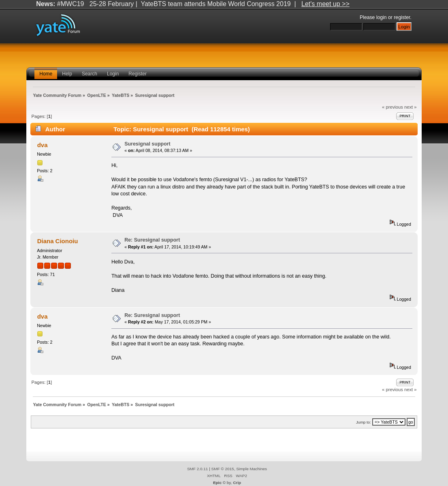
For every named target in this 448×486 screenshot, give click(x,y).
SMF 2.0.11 (198, 469)
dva (43, 145)
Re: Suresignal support (152, 240)
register (402, 17)
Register (138, 74)
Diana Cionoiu (58, 241)
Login (113, 74)
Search (90, 74)
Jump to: (364, 422)
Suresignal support (147, 144)
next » (411, 107)
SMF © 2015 (223, 469)
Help (67, 74)
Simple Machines (252, 469)
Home (46, 74)
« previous (393, 107)
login (382, 17)
